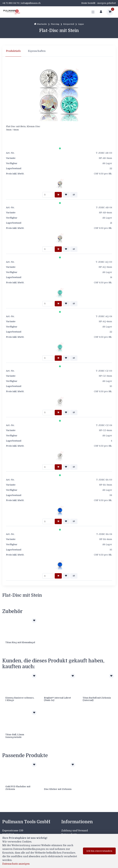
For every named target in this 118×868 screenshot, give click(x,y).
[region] (59, 51)
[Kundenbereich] (101, 12)
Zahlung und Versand (75, 831)
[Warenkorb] (110, 12)
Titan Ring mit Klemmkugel (20, 642)
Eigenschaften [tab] (37, 51)
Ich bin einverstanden (99, 851)
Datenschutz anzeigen (16, 864)
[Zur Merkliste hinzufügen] (34, 621)
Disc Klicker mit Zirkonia (58, 789)
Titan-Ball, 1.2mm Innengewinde (15, 736)
